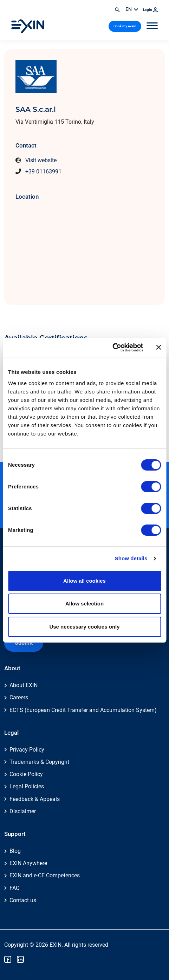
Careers (19, 697)
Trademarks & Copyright (39, 762)
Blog (15, 851)
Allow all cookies (84, 581)
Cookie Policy (26, 774)
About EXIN (24, 685)
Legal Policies (27, 786)
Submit (24, 643)
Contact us (23, 900)
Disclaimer (23, 811)
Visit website (41, 160)
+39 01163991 (43, 172)
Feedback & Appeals (35, 799)
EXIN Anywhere (28, 863)
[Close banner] (158, 347)
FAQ (15, 888)
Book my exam (125, 26)
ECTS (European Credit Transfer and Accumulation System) (83, 710)
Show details (131, 558)
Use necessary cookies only (84, 627)
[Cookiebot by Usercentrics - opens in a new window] (112, 348)
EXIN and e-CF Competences (45, 875)
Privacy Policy (27, 750)
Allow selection (84, 604)
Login (150, 10)
